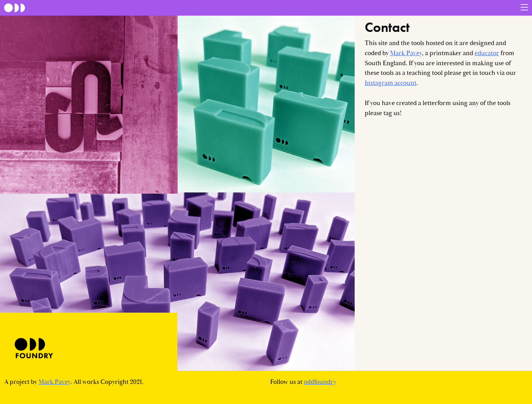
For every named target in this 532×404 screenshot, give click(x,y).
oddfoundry (320, 382)
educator (487, 53)
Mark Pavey (406, 53)
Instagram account (391, 83)
